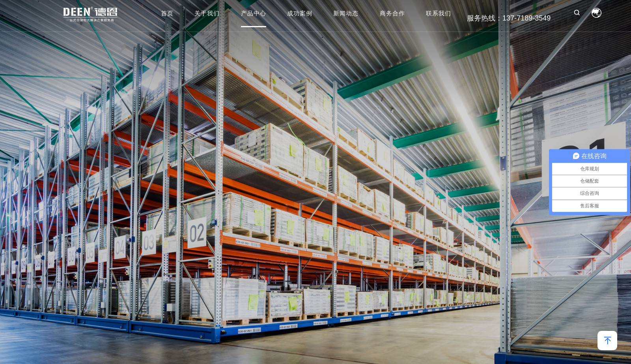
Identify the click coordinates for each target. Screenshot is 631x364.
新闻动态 (346, 14)
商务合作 (392, 14)
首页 (167, 14)
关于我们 (207, 14)
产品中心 (254, 14)
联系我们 (439, 14)
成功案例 (300, 14)
